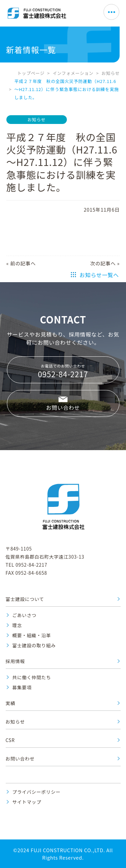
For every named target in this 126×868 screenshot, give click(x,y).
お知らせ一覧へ (99, 275)
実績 (11, 703)
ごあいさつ (25, 615)
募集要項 (22, 687)
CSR (10, 740)
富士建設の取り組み (34, 645)
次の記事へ (103, 263)
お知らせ (111, 73)
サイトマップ (27, 802)
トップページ (31, 73)
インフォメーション (73, 73)
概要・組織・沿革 (32, 635)
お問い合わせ (63, 407)
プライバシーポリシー (37, 792)
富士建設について (25, 599)
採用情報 (15, 661)
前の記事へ (23, 263)
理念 (17, 625)
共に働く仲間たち (32, 677)
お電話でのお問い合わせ (63, 371)
